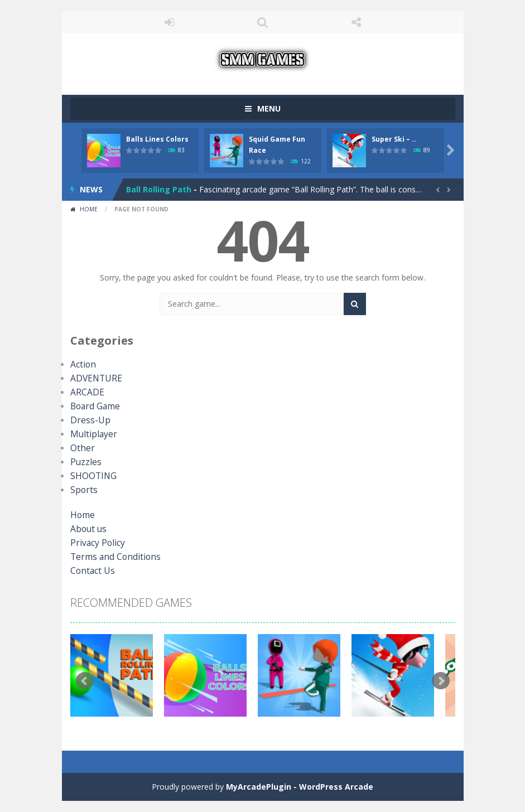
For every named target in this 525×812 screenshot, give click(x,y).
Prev (85, 681)
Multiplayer (90, 434)
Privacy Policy (95, 543)
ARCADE (86, 392)
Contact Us (90, 571)
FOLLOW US (356, 22)
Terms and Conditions (110, 557)
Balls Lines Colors (157, 139)
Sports (82, 490)
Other (81, 448)
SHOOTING (91, 476)
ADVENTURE (93, 378)
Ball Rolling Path (159, 189)
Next (441, 681)
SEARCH (263, 22)
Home (89, 209)
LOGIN (169, 22)
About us (86, 529)
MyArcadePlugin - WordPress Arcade (300, 787)
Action (82, 364)
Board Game (93, 406)
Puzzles (84, 462)
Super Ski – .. (394, 139)
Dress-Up (87, 420)
